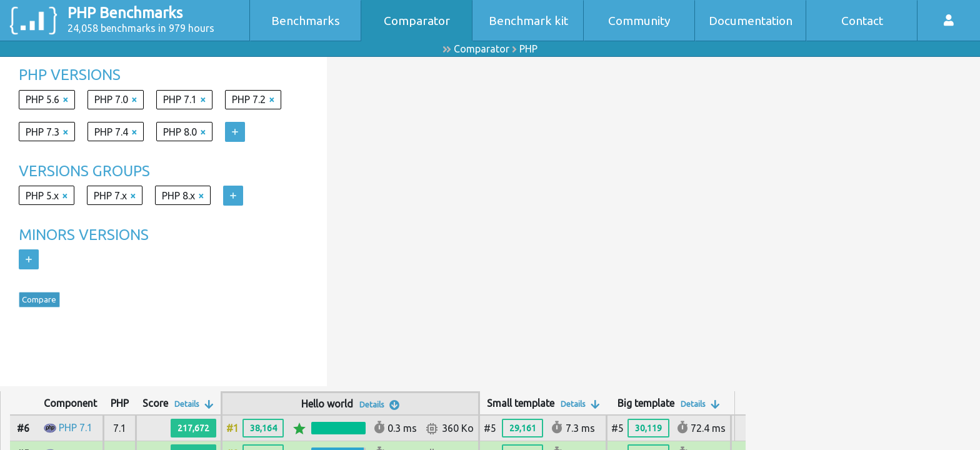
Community (639, 21)
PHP (528, 49)
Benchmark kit (528, 21)
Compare (47, 302)
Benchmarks (306, 21)
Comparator (417, 21)
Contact (862, 21)
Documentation (751, 21)
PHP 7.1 (76, 427)
